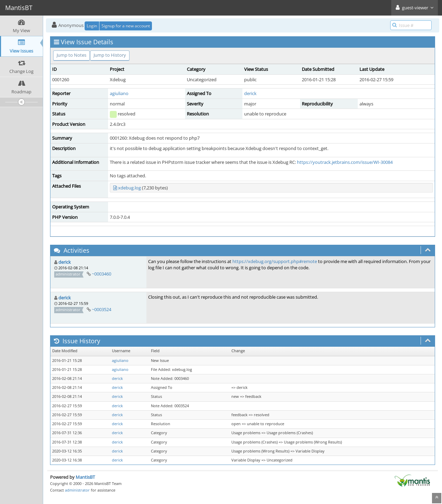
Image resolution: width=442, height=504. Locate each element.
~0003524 (102, 309)
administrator (77, 490)
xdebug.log (129, 188)
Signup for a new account (126, 26)
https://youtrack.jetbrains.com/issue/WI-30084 (345, 162)
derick (250, 93)
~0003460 (102, 274)
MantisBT (85, 477)
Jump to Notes (71, 55)
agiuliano (119, 93)
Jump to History (110, 55)
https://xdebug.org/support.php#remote (275, 261)
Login (92, 26)
